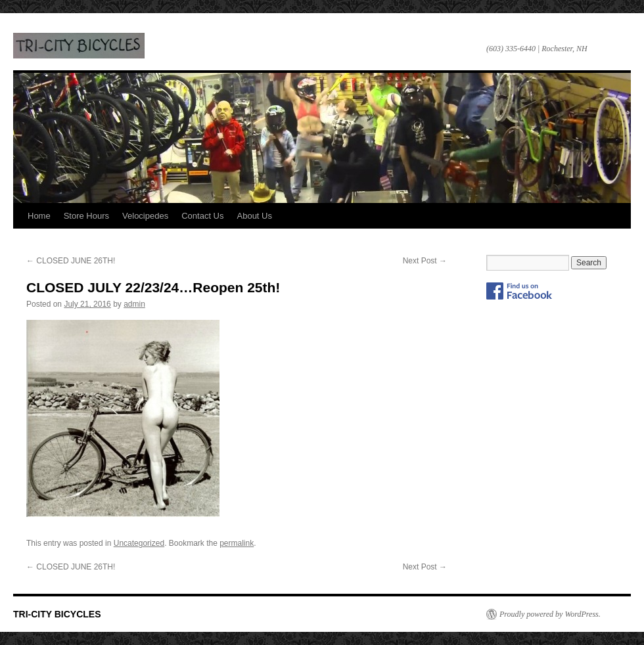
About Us (255, 216)
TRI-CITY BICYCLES (79, 46)
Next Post (425, 261)
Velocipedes (145, 216)
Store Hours (86, 216)
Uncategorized (139, 543)
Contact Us (202, 216)
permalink (237, 543)
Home (39, 216)
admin (134, 304)
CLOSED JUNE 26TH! (71, 261)
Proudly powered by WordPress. (550, 614)
